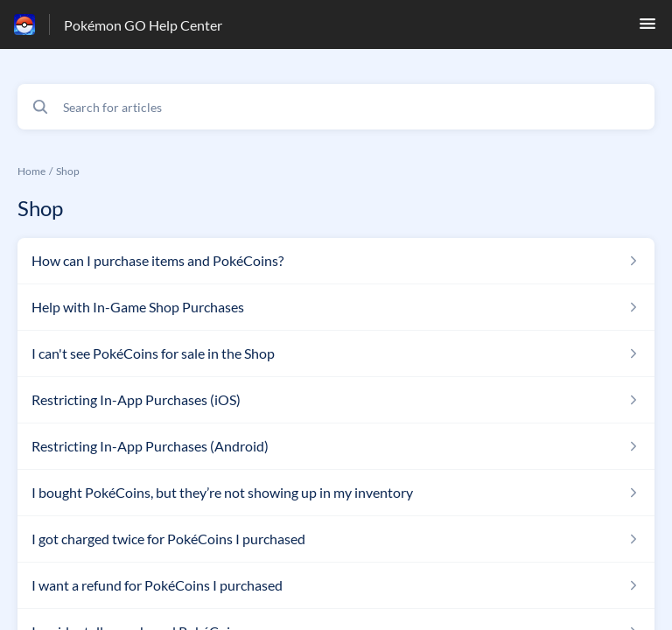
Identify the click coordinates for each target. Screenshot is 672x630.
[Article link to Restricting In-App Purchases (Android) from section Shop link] (336, 446)
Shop (68, 171)
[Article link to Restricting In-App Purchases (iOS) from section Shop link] (336, 400)
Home (31, 171)
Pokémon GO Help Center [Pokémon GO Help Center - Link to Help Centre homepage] (143, 25)
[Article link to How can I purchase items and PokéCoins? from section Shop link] (336, 261)
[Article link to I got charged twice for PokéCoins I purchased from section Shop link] (336, 539)
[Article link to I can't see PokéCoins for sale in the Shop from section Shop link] (336, 353)
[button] (647, 28)
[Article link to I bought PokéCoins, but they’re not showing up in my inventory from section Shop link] (336, 493)
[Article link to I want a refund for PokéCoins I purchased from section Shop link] (336, 585)
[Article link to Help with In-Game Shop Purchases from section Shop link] (336, 307)
